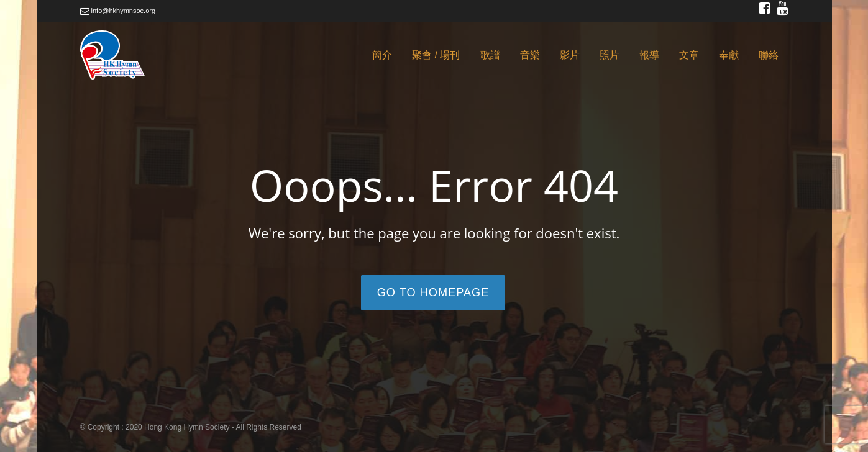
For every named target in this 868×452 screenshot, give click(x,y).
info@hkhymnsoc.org (118, 11)
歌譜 (490, 55)
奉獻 (729, 55)
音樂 (530, 55)
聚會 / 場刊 (436, 55)
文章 (689, 55)
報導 (649, 55)
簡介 (382, 55)
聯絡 (769, 55)
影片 (570, 55)
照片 (610, 55)
